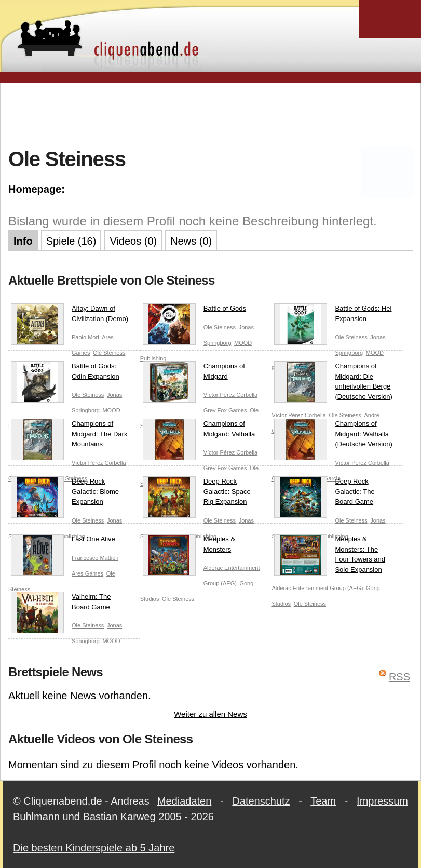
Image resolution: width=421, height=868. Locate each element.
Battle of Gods (194, 311)
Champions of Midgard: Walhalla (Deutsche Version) (333, 436)
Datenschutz (261, 801)
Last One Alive (63, 541)
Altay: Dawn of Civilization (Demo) (70, 316)
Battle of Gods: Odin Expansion (65, 373)
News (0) (191, 241)
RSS (399, 677)
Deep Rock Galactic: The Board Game (324, 494)
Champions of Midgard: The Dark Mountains (69, 436)
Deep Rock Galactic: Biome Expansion (65, 494)
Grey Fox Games (225, 410)
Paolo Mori (85, 337)
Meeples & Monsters (189, 546)
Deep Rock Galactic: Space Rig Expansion (197, 494)
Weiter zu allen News (210, 714)
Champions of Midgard (194, 373)
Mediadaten (185, 801)
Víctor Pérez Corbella (231, 395)
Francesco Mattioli (95, 558)
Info (23, 241)
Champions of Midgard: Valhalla (199, 431)
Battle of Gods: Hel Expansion (333, 316)
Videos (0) (133, 241)
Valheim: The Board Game (61, 604)
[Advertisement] (211, 114)
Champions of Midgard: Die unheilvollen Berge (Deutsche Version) (333, 382)
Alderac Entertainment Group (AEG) (317, 588)
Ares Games (87, 573)
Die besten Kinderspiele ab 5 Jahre (94, 848)
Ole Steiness (109, 353)
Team (323, 801)
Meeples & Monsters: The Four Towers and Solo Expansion (330, 555)
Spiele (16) (71, 241)
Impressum (382, 801)
